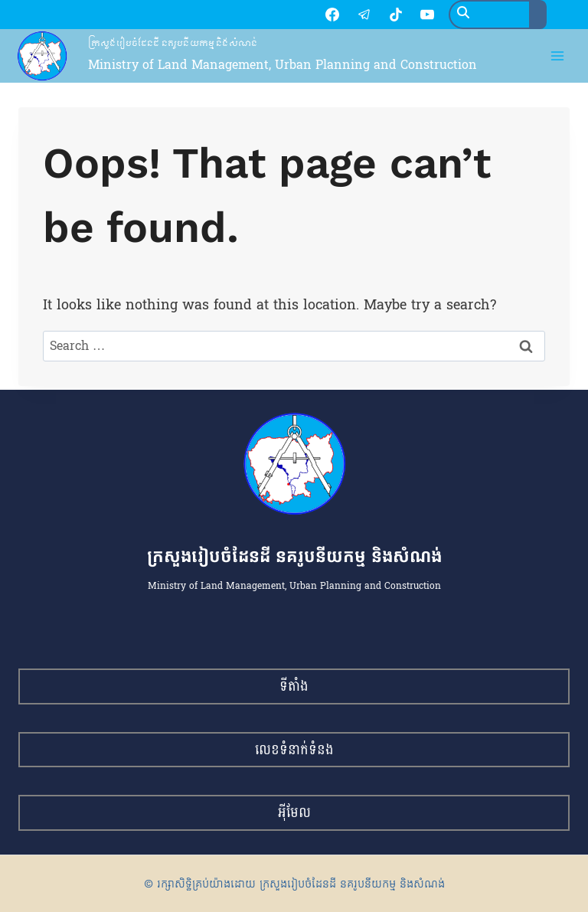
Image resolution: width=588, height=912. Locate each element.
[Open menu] (558, 58)
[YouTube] (372, 15)
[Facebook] (277, 15)
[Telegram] (309, 15)
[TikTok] (341, 15)
